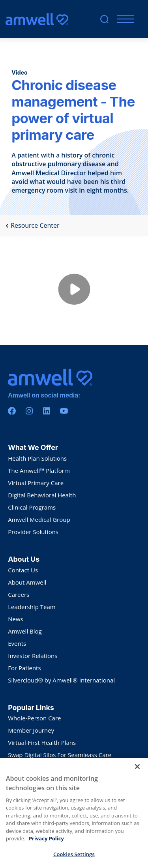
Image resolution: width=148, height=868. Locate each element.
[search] (104, 19)
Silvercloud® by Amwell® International (61, 680)
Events (17, 643)
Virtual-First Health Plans (42, 742)
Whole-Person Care (34, 718)
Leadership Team (32, 607)
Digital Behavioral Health (42, 495)
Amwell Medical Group (39, 519)
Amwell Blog (25, 631)
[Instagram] (29, 411)
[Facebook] (12, 411)
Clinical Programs (32, 507)
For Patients (24, 668)
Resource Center (32, 226)
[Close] (137, 781)
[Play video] (74, 291)
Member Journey (31, 730)
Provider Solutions (33, 532)
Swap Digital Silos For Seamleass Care (60, 755)
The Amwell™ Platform (39, 471)
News (16, 619)
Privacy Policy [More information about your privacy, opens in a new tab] (46, 853)
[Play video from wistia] (74, 291)
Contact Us (23, 570)
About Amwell (27, 582)
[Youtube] (64, 411)
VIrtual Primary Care (36, 483)
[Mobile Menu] (124, 19)
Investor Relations (33, 656)
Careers (19, 594)
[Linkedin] (47, 411)
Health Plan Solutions (37, 458)
